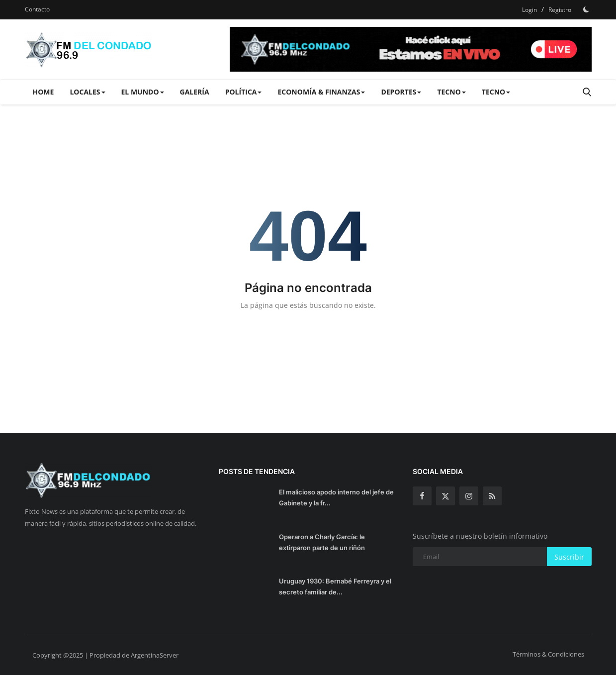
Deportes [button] (401, 92)
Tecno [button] (451, 92)
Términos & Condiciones (548, 654)
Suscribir (569, 557)
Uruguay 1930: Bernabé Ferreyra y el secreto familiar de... (335, 586)
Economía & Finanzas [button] (321, 92)
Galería (195, 92)
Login (529, 10)
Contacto (37, 9)
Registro (560, 10)
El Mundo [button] (143, 92)
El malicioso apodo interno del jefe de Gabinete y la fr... (336, 497)
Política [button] (244, 92)
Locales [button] (87, 92)
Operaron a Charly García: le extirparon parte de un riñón (322, 542)
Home (44, 92)
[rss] (492, 496)
